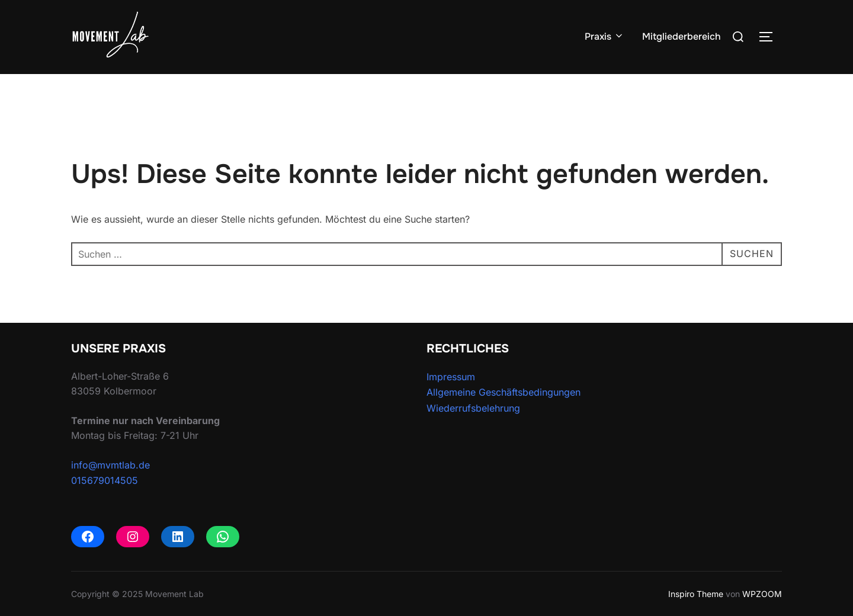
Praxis (605, 36)
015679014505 (105, 480)
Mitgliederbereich (682, 36)
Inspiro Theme (696, 594)
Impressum (451, 377)
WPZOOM (762, 594)
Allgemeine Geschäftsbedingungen (504, 392)
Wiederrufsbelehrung (473, 408)
